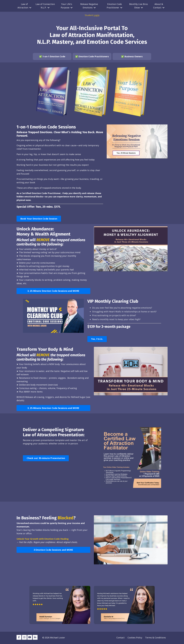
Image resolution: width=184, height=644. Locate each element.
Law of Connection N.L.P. (45, 6)
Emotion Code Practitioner (114, 6)
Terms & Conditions (155, 638)
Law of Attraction (24, 6)
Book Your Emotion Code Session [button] (39, 219)
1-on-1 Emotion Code (54, 56)
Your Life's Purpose (67, 6)
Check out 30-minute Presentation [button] (46, 459)
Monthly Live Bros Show (139, 6)
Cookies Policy (135, 638)
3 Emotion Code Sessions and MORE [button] (53, 550)
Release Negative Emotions (89, 6)
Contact (120, 638)
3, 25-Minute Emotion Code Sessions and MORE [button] (53, 291)
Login (96, 15)
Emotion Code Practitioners (94, 56)
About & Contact (159, 6)
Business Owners (133, 56)
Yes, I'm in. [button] (97, 339)
